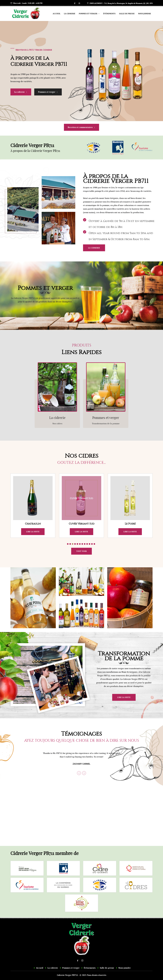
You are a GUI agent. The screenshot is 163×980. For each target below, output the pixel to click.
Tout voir (81, 551)
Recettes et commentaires (81, 127)
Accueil (57, 14)
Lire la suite (33, 532)
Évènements (109, 14)
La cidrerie (70, 14)
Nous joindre (145, 14)
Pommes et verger (89, 14)
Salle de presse (127, 14)
